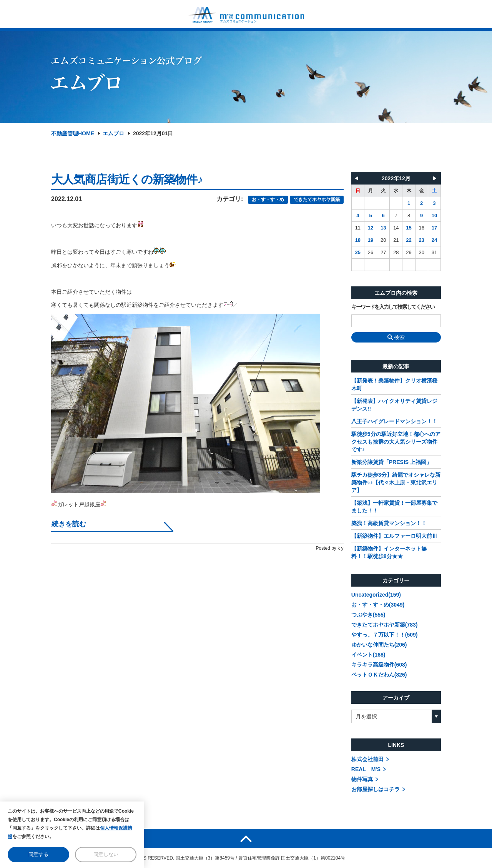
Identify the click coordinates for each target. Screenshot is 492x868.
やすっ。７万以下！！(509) (385, 635)
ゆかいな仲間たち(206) (379, 645)
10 (434, 215)
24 (434, 240)
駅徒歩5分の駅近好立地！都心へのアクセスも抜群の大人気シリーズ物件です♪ (396, 442)
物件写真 (362, 779)
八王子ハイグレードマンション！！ (394, 421)
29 (409, 252)
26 (371, 252)
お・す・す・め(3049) (378, 605)
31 (434, 252)
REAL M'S (366, 769)
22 (409, 240)
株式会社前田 (367, 759)
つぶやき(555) (368, 615)
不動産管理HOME (73, 133)
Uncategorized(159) (376, 595)
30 (421, 252)
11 (358, 228)
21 (396, 240)
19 (371, 240)
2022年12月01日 (153, 133)
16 (421, 228)
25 (358, 252)
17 (434, 228)
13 (383, 228)
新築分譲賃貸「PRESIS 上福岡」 (391, 462)
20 (383, 240)
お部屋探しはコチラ (376, 789)
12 (371, 228)
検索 (396, 337)
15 (409, 228)
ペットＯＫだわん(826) (379, 675)
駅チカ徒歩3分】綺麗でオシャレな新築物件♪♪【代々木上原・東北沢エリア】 (396, 482)
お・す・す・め (268, 200)
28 (396, 252)
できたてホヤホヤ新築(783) (385, 625)
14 (396, 228)
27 (383, 252)
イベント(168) (368, 655)
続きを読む (69, 524)
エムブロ (113, 133)
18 (358, 240)
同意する (38, 854)
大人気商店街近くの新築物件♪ (127, 179)
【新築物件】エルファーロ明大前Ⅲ (394, 536)
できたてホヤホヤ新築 (317, 200)
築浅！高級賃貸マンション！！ (389, 523)
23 (421, 240)
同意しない (106, 854)
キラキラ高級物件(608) (379, 665)
